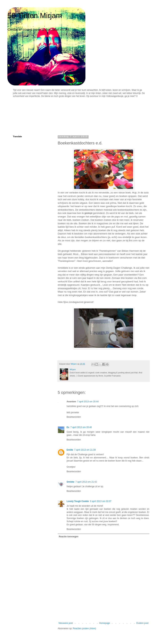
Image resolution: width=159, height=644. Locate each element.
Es (68, 427)
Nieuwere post (66, 623)
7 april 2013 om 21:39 (85, 450)
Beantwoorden (74, 417)
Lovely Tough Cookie (78, 501)
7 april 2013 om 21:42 (86, 482)
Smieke (70, 482)
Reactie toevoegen (69, 537)
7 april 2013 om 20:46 (81, 427)
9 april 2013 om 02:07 (101, 501)
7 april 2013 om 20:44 (88, 402)
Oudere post (142, 623)
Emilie (70, 450)
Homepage (105, 623)
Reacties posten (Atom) (84, 628)
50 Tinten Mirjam (35, 16)
